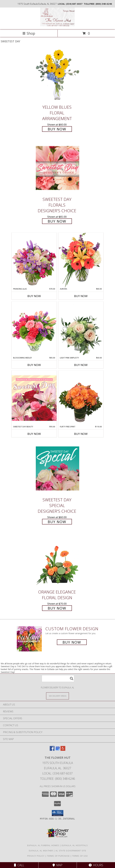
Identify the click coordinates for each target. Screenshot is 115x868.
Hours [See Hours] (96, 865)
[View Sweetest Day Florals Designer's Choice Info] (57, 168)
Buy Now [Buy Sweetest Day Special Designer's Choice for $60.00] (57, 522)
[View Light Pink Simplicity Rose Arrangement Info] (81, 329)
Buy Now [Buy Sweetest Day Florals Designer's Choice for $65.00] (57, 221)
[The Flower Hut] (57, 25)
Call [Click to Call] (19, 865)
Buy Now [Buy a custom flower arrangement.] (72, 642)
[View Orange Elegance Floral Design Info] (57, 561)
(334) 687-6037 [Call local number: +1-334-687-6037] (74, 4)
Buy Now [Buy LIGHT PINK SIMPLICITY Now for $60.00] (81, 365)
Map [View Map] (57, 865)
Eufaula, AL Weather (41, 851)
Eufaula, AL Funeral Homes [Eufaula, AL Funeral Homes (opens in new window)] (43, 845)
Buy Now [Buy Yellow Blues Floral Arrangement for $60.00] (57, 129)
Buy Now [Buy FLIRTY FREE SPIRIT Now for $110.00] (81, 434)
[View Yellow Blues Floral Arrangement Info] (57, 76)
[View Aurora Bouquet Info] (81, 260)
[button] (58, 813)
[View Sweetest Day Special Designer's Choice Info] (57, 468)
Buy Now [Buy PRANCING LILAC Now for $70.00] (34, 296)
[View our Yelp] (63, 750)
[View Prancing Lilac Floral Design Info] (34, 260)
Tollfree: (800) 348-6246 (58, 779)
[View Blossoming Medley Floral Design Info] (34, 329)
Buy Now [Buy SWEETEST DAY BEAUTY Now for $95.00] (34, 434)
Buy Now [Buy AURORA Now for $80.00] (81, 296)
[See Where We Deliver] (57, 696)
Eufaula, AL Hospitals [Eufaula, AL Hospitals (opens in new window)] (75, 845)
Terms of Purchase (58, 856)
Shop (29, 33)
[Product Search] (58, 679)
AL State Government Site (71, 851)
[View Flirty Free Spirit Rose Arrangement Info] (81, 398)
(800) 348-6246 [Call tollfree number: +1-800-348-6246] (104, 4)
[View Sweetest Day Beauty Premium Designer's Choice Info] (34, 398)
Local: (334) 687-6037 (57, 773)
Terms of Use (80, 856)
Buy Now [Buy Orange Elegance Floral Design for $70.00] (57, 608)
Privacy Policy (36, 856)
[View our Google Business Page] (57, 750)
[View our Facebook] (52, 750)
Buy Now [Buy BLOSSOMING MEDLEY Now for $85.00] (34, 365)
